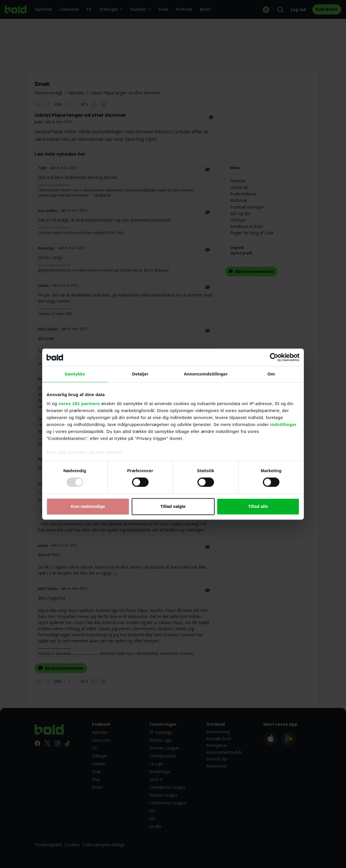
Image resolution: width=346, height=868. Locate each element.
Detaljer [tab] (140, 374)
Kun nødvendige (88, 506)
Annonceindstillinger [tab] (206, 374)
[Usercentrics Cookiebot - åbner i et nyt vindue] (274, 357)
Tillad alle (258, 506)
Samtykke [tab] (75, 374)
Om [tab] (271, 374)
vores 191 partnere (79, 404)
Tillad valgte (173, 506)
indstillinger (283, 424)
